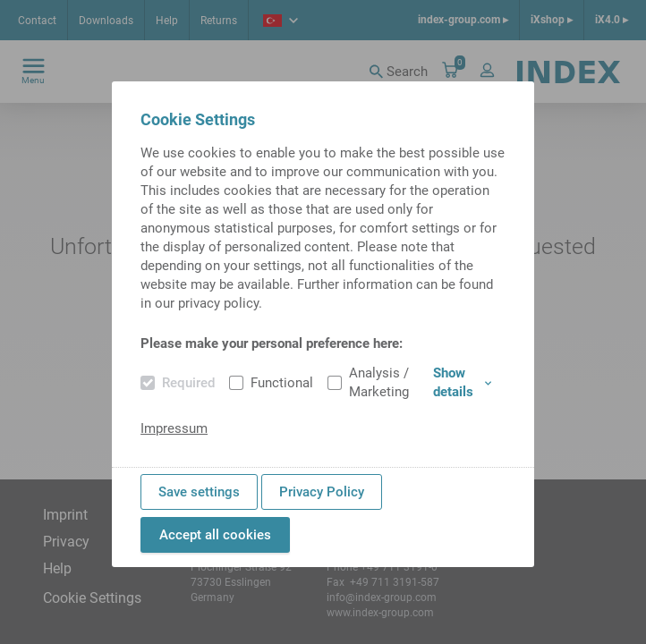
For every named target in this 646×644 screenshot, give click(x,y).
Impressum (174, 428)
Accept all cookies (215, 535)
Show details (462, 382)
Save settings (199, 492)
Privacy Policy (322, 492)
